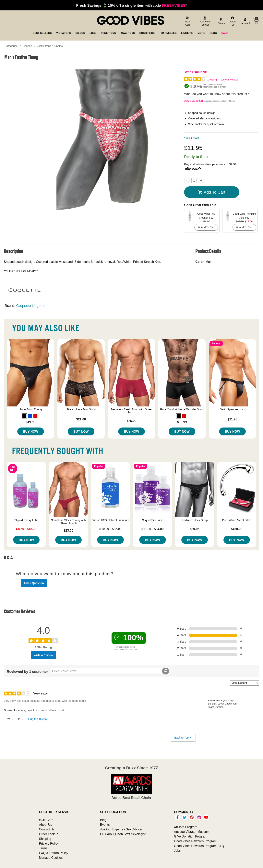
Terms (43, 848)
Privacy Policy (49, 843)
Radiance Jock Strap (195, 520)
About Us (45, 825)
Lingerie (27, 46)
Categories (11, 46)
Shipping (45, 839)
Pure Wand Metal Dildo (237, 520)
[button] (24, 416)
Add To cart (212, 192)
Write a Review (229, 80)
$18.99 (182, 422)
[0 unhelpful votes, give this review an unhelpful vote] (20, 719)
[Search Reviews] (110, 671)
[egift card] (187, 22)
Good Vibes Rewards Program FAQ (199, 846)
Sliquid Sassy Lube (26, 520)
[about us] (233, 22)
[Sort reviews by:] (245, 683)
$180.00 (237, 529)
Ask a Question (193, 101)
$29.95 (195, 529)
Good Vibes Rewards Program (195, 841)
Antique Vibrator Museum (192, 832)
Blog (103, 820)
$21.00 (81, 419)
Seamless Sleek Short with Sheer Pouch (132, 411)
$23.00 (68, 530)
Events (105, 825)
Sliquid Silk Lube (152, 520)
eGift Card (46, 820)
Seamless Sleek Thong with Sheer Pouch (68, 522)
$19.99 (31, 422)
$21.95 (232, 419)
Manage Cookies (51, 858)
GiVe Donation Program (191, 836)
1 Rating (212, 80)
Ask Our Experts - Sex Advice (121, 829)
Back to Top (183, 738)
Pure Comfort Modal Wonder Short (182, 409)
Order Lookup (49, 834)
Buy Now (31, 431)
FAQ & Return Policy (54, 853)
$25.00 (131, 421)
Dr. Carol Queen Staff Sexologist (123, 834)
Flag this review (37, 719)
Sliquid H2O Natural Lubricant (110, 520)
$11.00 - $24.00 (152, 529)
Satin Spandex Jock (232, 409)
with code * (131, 5)
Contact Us (47, 829)
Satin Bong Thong (31, 409)
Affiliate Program (185, 827)
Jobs (177, 850)
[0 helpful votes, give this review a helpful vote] (9, 719)
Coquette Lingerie (30, 306)
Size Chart (191, 138)
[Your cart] (256, 21)
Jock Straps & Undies (50, 46)
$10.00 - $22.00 (111, 529)
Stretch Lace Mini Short (81, 409)
